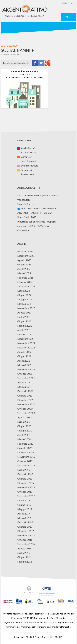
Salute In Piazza (26, 204)
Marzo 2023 (24, 334)
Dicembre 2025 (26, 256)
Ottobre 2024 (25, 282)
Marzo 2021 (24, 387)
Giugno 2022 (24, 356)
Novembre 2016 (26, 535)
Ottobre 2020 (25, 409)
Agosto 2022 (24, 352)
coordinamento (27, 161)
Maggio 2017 (25, 509)
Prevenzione (26, 174)
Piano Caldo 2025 (27, 217)
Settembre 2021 (26, 378)
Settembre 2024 (26, 286)
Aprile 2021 (24, 382)
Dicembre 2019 (26, 452)
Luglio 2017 (24, 500)
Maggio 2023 (25, 326)
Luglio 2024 (24, 291)
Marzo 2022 (24, 365)
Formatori (25, 170)
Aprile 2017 (24, 513)
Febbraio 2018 (25, 474)
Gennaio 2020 (25, 448)
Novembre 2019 (26, 457)
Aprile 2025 (24, 269)
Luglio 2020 (24, 422)
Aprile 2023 (24, 330)
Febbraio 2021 (25, 391)
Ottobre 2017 (25, 492)
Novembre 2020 (26, 404)
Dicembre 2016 (26, 531)
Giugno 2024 (24, 295)
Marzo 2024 (24, 304)
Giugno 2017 (24, 505)
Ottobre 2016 (25, 540)
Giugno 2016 (24, 557)
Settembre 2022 (26, 347)
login (73, 3)
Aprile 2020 (24, 435)
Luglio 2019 (24, 470)
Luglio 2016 (24, 553)
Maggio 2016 (25, 562)
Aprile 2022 (24, 361)
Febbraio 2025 (25, 278)
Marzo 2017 (24, 518)
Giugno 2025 (24, 264)
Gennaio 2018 (25, 479)
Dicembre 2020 (26, 400)
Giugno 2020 (24, 426)
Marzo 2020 (24, 439)
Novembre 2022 (26, 343)
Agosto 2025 (24, 260)
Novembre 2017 (26, 487)
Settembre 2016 (26, 544)
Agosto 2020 (24, 417)
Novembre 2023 (26, 308)
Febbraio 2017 (25, 522)
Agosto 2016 (24, 548)
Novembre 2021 (26, 369)
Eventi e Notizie (28, 165)
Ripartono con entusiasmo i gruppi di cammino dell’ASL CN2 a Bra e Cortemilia (37, 226)
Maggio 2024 (25, 299)
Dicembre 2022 (26, 339)
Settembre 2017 (26, 496)
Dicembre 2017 (26, 483)
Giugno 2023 (24, 321)
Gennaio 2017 (25, 527)
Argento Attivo (25, 11)
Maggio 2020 (25, 430)
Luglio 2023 (24, 317)
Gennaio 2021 (25, 395)
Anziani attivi (26, 148)
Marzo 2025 (24, 273)
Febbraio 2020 (25, 444)
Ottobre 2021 (25, 374)
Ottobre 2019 (25, 461)
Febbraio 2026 (25, 251)
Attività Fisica (27, 152)
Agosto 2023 (24, 312)
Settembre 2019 (26, 465)
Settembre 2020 (26, 413)
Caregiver (24, 157)
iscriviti (65, 3)
